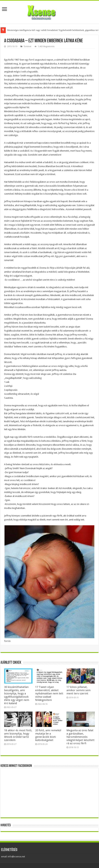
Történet (27, 47)
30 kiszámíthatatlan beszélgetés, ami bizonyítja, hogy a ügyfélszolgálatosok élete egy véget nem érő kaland (17, 695)
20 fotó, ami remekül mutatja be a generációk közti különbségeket (48, 735)
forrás (7, 641)
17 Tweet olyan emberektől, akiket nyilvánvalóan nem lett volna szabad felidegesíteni (49, 693)
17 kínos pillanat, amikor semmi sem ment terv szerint (79, 690)
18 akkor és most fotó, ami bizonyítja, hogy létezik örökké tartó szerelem (18, 735)
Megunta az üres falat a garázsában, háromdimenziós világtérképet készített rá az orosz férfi (80, 737)
